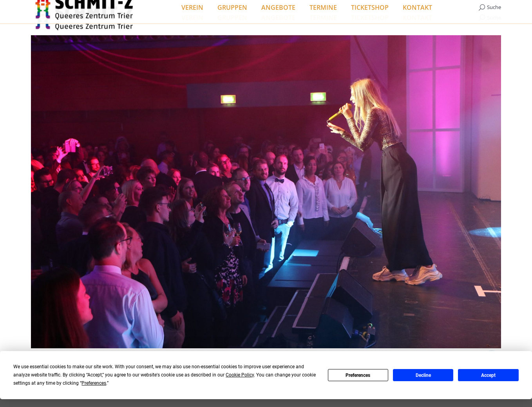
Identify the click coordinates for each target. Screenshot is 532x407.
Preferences (358, 375)
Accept (488, 375)
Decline (423, 375)
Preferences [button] (94, 383)
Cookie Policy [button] (240, 375)
